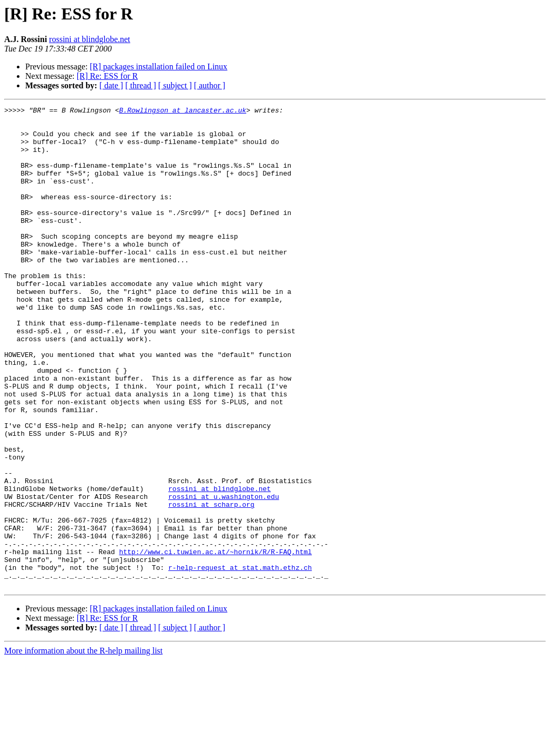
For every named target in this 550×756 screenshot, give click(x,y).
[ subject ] (175, 85)
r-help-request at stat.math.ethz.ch (240, 660)
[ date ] (111, 85)
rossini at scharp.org (211, 585)
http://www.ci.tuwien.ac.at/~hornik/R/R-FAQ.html (215, 641)
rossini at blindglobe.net (89, 39)
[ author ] (210, 85)
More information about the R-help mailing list (83, 747)
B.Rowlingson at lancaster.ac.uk (182, 111)
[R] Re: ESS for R (107, 76)
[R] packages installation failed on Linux (159, 67)
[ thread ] (141, 85)
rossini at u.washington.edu (224, 575)
